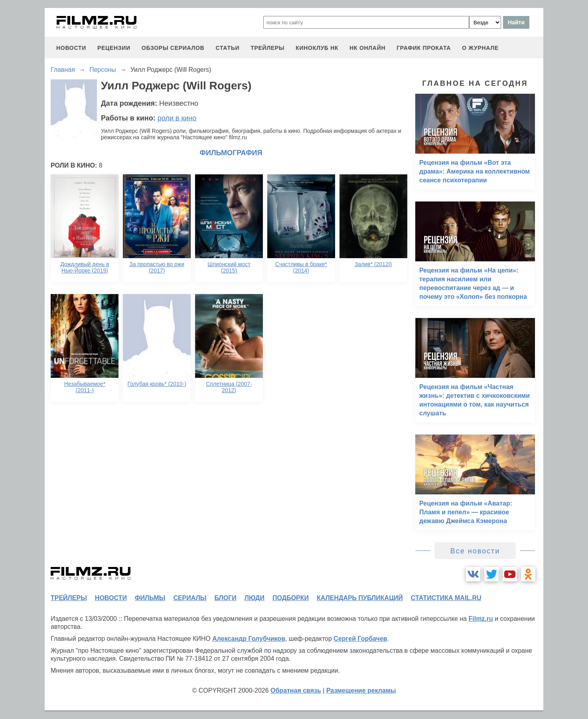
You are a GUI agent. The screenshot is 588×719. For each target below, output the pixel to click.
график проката (424, 48)
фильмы (150, 598)
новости (71, 48)
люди (255, 598)
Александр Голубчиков (249, 639)
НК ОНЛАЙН (367, 48)
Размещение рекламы (361, 690)
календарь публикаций (360, 598)
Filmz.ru (480, 619)
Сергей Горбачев (360, 639)
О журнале (480, 48)
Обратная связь (296, 690)
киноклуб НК (317, 48)
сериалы (190, 598)
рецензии (114, 48)
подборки (291, 598)
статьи (227, 48)
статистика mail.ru (446, 598)
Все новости (475, 551)
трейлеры (267, 48)
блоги (225, 598)
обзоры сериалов (173, 48)
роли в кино (177, 118)
